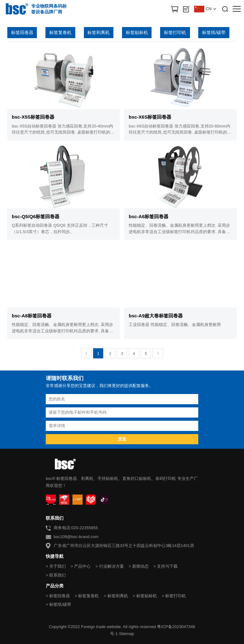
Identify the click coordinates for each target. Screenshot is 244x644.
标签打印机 (175, 32)
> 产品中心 (81, 566)
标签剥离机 (98, 32)
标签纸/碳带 (214, 32)
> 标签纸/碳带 (58, 604)
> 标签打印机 (174, 596)
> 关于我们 (56, 566)
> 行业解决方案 (109, 566)
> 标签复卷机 (87, 596)
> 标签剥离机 (116, 596)
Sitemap (126, 634)
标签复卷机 (60, 32)
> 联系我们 (56, 575)
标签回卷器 (22, 32)
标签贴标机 (137, 32)
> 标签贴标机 (145, 596)
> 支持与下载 (166, 566)
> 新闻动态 (139, 566)
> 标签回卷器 (58, 596)
